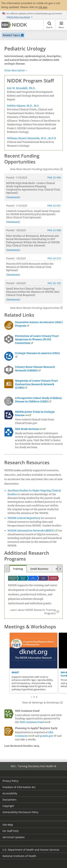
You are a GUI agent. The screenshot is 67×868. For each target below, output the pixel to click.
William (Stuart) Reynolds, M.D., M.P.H (31, 138)
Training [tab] (18, 569)
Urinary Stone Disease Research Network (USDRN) (35, 369)
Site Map (8, 825)
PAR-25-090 (54, 177)
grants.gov (47, 736)
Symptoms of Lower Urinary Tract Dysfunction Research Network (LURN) (36, 384)
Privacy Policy (10, 781)
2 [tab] (34, 697)
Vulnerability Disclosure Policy (20, 812)
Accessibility (10, 793)
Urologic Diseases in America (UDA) (37, 353)
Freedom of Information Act (19, 787)
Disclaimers (9, 800)
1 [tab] (31, 697)
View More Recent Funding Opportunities (35, 169)
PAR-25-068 (54, 230)
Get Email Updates (14, 837)
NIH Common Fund (32, 722)
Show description (15, 70)
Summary (13, 197)
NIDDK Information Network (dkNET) (31, 531)
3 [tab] (37, 697)
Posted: (10, 177)
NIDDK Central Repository (24, 518)
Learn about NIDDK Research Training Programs (33, 612)
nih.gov (43, 7)
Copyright (8, 806)
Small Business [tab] (39, 569)
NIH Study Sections (27, 429)
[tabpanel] (33, 663)
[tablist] (33, 569)
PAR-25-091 (54, 206)
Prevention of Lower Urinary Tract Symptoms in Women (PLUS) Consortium (37, 339)
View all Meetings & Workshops (41, 703)
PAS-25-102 (54, 283)
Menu (61, 25)
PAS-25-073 (54, 258)
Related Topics (11, 35)
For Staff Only (11, 831)
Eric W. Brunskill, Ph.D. (21, 88)
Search (49, 25)
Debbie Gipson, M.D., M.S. (23, 106)
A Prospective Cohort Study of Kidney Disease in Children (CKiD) (38, 400)
